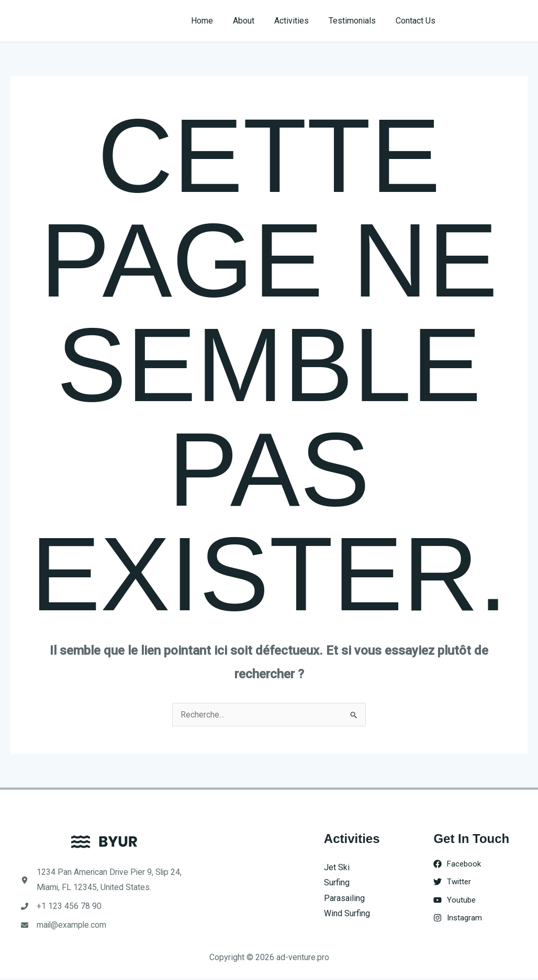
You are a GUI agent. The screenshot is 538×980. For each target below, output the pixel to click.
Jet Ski (337, 867)
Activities (299, 21)
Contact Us (417, 21)
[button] (492, 21)
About (255, 21)
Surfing (337, 882)
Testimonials (357, 21)
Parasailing (344, 898)
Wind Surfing (347, 914)
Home (216, 21)
